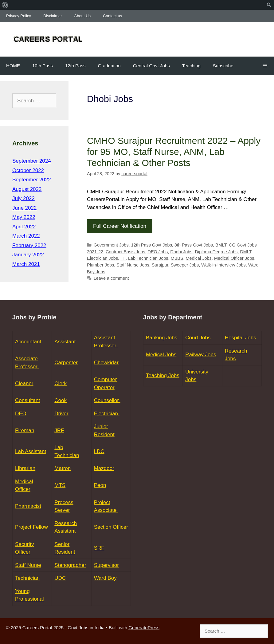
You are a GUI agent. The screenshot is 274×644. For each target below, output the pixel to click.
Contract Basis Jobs (125, 252)
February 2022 (29, 245)
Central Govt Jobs (151, 66)
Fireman (25, 431)
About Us (82, 16)
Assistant (65, 342)
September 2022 (32, 180)
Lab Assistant (31, 451)
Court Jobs (198, 338)
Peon (100, 485)
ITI (123, 258)
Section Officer (111, 527)
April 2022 (24, 227)
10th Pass (43, 66)
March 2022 (26, 236)
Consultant (27, 400)
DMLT (246, 252)
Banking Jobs (162, 338)
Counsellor (107, 400)
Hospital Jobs (241, 338)
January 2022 (28, 255)
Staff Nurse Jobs (133, 265)
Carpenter (66, 363)
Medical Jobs (199, 258)
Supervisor (106, 565)
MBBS (177, 258)
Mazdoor (104, 468)
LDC (99, 451)
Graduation (109, 66)
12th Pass (75, 66)
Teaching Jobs (163, 375)
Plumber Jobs (100, 265)
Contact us (112, 16)
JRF (59, 431)
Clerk (61, 383)
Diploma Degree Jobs (216, 252)
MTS (60, 485)
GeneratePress (144, 628)
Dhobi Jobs (181, 252)
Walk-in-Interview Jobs (223, 265)
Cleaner (24, 383)
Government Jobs (111, 245)
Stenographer (70, 565)
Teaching (191, 66)
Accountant (28, 342)
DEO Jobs (158, 252)
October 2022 (28, 170)
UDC (60, 578)
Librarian (25, 468)
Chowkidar (106, 363)
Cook (61, 400)
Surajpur (160, 265)
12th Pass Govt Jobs (152, 245)
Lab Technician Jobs (148, 258)
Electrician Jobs (102, 258)
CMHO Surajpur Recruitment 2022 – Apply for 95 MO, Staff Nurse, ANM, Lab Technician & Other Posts (174, 152)
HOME (13, 66)
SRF (99, 548)
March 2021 (26, 264)
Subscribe (223, 66)
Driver (61, 414)
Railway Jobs (201, 355)
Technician (27, 578)
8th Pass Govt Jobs (194, 245)
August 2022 (27, 189)
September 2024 (32, 161)
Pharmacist (28, 506)
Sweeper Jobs (185, 265)
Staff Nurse (28, 565)
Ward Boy (105, 578)
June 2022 (24, 208)
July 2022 (23, 198)
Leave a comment (111, 278)
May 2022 (24, 217)
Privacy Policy (19, 16)
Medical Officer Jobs (234, 258)
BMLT (221, 245)
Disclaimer (53, 16)
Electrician (107, 414)
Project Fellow (31, 527)
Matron (63, 468)
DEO (21, 414)
